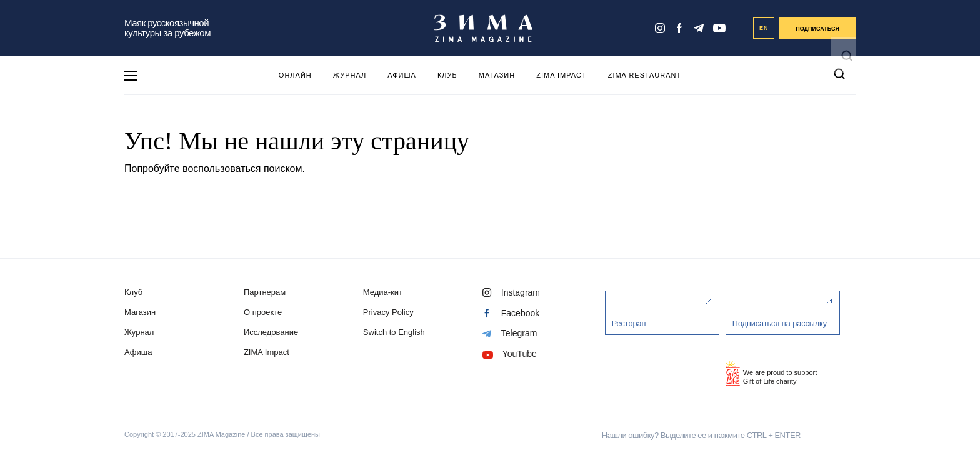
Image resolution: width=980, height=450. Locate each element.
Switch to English (397, 332)
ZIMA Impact (561, 75)
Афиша (402, 75)
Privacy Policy (392, 312)
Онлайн (295, 75)
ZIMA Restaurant (645, 75)
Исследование (272, 332)
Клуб (447, 75)
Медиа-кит (386, 292)
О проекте (264, 312)
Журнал (350, 75)
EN (764, 28)
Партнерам (266, 292)
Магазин (497, 75)
